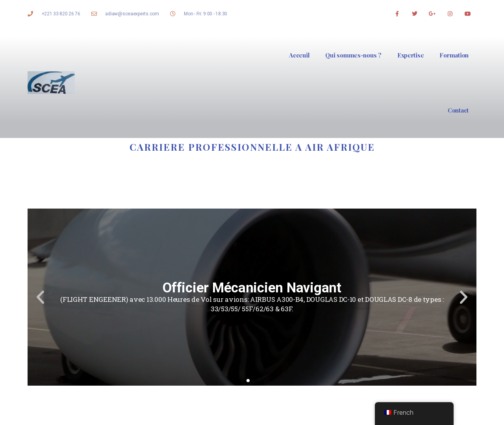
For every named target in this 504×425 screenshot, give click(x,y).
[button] (248, 381)
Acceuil (299, 55)
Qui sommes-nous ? (353, 55)
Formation (454, 55)
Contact (458, 110)
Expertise (411, 55)
